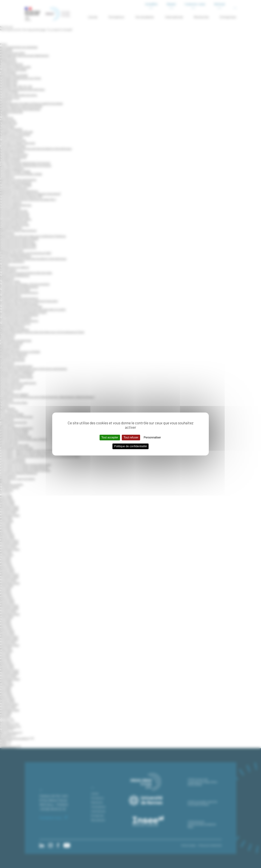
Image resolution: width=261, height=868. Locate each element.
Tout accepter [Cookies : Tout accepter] (110, 437)
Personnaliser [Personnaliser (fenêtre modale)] (152, 437)
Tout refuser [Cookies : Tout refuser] (131, 437)
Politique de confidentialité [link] (131, 446)
